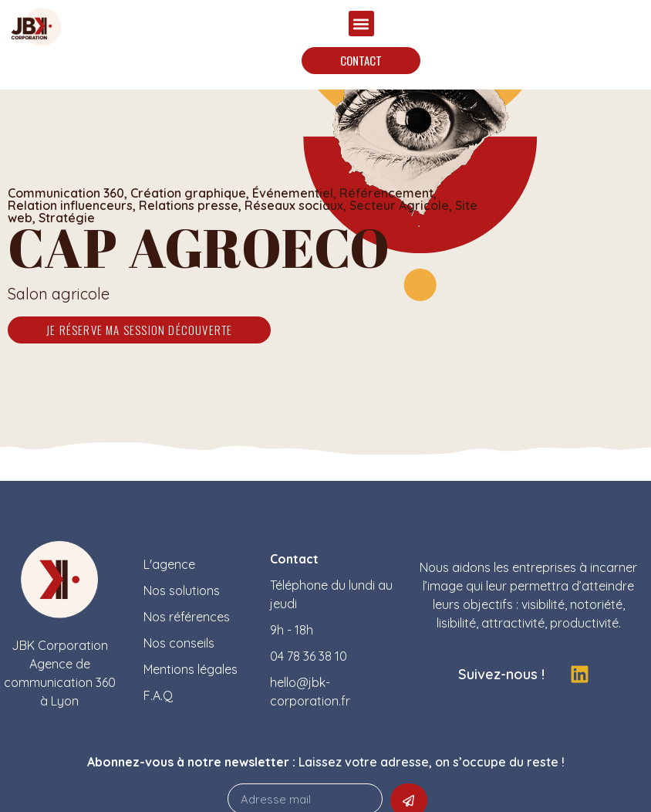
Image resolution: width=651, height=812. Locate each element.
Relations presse (189, 205)
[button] (361, 24)
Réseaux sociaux (294, 205)
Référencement (386, 193)
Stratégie (67, 218)
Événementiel (293, 193)
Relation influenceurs (70, 205)
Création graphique (188, 193)
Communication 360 (66, 193)
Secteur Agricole (399, 205)
